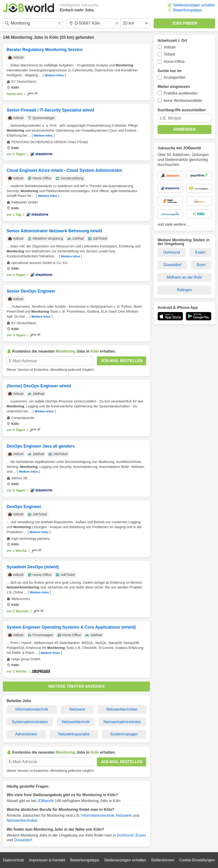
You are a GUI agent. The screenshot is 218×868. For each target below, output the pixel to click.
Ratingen (184, 290)
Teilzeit (169, 54)
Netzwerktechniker (122, 709)
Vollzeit (170, 47)
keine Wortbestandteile (183, 101)
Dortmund (125, 835)
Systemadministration (30, 722)
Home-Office (174, 62)
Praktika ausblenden (181, 93)
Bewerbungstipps (188, 10)
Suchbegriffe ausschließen (182, 110)
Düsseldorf (23, 840)
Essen (141, 835)
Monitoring (22, 37)
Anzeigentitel (175, 77)
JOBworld (45, 801)
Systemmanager (124, 734)
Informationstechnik (32, 709)
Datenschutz (14, 860)
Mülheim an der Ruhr (184, 277)
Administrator (26, 734)
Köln (54, 37)
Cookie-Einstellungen (197, 860)
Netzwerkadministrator (122, 722)
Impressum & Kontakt (47, 860)
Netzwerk (77, 709)
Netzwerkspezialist (74, 734)
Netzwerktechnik (76, 722)
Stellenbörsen (163, 860)
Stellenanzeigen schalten (194, 5)
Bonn (201, 265)
